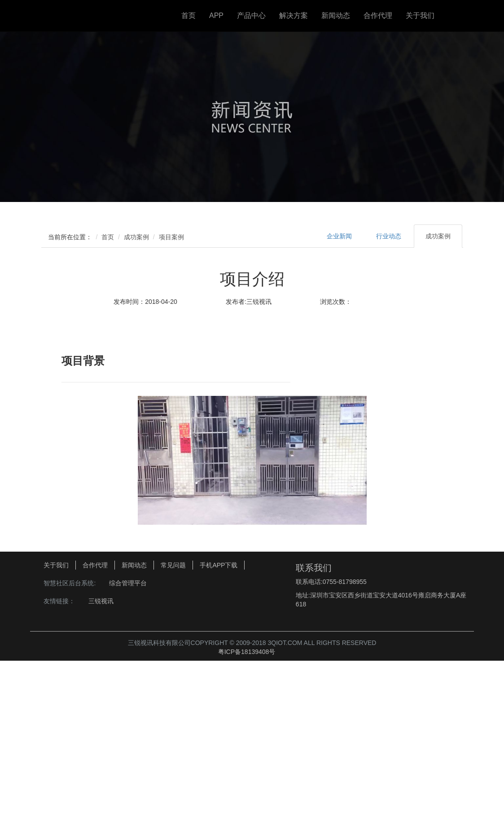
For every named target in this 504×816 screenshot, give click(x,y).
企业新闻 (339, 236)
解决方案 (294, 15)
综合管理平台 (128, 735)
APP (216, 15)
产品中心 (251, 15)
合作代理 (378, 15)
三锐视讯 (101, 753)
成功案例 (136, 237)
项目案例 (171, 237)
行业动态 (389, 236)
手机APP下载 (219, 717)
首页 (188, 15)
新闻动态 (336, 15)
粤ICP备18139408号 (247, 805)
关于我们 (420, 15)
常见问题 (173, 717)
